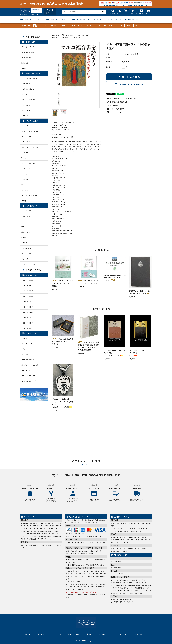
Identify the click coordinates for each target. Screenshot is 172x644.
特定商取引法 (102, 634)
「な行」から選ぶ (28, 301)
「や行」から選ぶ (28, 318)
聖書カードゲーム (27, 142)
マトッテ (43, 26)
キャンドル (25, 126)
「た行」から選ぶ (28, 296)
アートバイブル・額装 (28, 264)
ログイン (29, 634)
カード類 (24, 174)
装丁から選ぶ (26, 63)
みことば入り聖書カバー (29, 89)
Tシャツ (24, 158)
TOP (54, 35)
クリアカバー (26, 110)
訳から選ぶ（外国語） (28, 52)
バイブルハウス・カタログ (30, 365)
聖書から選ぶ (26, 68)
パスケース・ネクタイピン (30, 147)
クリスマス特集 (26, 253)
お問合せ (24, 349)
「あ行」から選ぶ (28, 280)
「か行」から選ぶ (28, 285)
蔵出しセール (108, 26)
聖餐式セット (90, 26)
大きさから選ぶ (26, 58)
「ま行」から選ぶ (28, 312)
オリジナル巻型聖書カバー (30, 78)
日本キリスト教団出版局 (85, 35)
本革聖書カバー (26, 84)
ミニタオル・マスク (28, 152)
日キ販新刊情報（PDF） (29, 381)
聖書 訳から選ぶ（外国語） (57, 20)
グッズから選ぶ (97, 20)
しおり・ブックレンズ (28, 163)
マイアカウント (56, 634)
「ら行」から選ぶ (28, 323)
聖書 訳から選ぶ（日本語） (31, 20)
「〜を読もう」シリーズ (80, 38)
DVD (23, 185)
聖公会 (129, 26)
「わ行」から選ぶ (28, 328)
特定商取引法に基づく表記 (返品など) (122, 98)
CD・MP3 (25, 190)
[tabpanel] (77, 75)
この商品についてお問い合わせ (129, 84)
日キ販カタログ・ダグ (28, 376)
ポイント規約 (26, 354)
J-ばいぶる (53, 26)
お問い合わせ (140, 634)
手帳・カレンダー (27, 259)
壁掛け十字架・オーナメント (31, 131)
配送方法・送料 (73, 634)
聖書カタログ (26, 370)
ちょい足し (120, 26)
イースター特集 (26, 211)
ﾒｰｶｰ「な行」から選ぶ (66, 35)
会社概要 (24, 338)
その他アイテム (114, 20)
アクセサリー (64, 26)
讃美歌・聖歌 (26, 232)
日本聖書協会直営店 (28, 360)
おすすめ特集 (63, 38)
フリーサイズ (26, 94)
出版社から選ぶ (130, 20)
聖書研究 (24, 237)
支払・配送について (28, 344)
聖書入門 (138, 26)
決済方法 (88, 634)
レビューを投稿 (114, 112)
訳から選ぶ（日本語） (28, 47)
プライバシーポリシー (121, 634)
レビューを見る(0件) (116, 109)
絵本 (99, 26)
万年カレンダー (26, 136)
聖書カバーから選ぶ (79, 20)
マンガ (24, 221)
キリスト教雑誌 (77, 26)
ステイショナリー (27, 179)
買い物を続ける (114, 105)
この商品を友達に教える (117, 102)
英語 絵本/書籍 (26, 248)
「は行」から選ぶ (28, 307)
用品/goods (25, 201)
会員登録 (41, 634)
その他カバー (26, 116)
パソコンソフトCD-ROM (29, 195)
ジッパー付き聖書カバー (29, 100)
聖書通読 (24, 243)
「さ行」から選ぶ (28, 291)
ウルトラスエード (27, 105)
